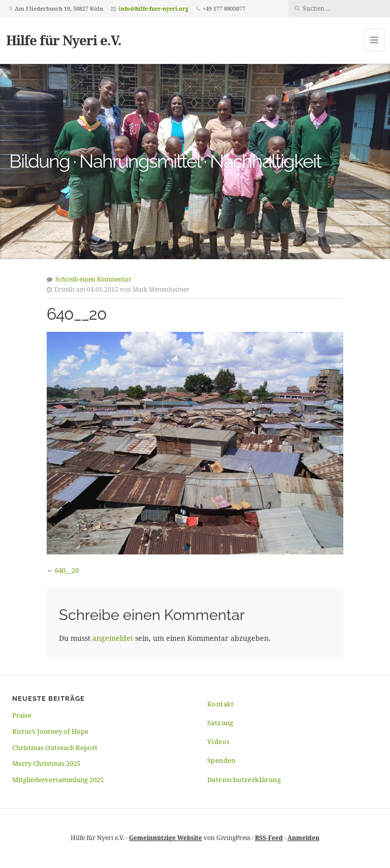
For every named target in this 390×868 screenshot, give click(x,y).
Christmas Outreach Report (55, 748)
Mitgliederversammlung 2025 (58, 780)
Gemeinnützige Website (166, 838)
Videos (218, 741)
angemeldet (113, 638)
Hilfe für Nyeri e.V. (64, 40)
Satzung (220, 723)
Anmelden (303, 838)
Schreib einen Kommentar (93, 279)
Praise (22, 715)
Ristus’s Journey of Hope (50, 731)
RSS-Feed (269, 838)
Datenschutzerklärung (244, 780)
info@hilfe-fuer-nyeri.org (154, 8)
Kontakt (221, 704)
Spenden (221, 760)
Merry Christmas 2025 (46, 763)
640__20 (67, 570)
